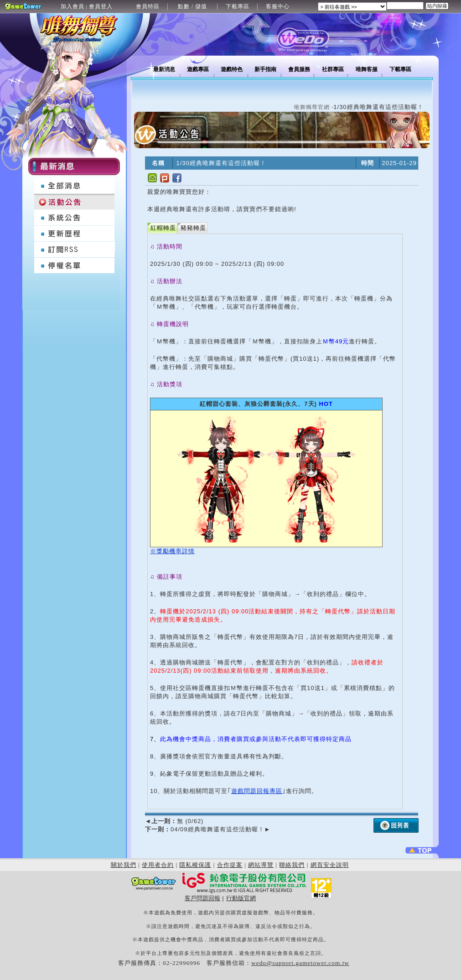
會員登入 (101, 6)
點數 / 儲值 (192, 6)
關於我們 (124, 865)
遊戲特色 (232, 69)
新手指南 (265, 69)
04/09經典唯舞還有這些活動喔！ (208, 829)
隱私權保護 (195, 865)
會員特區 (148, 6)
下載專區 (238, 6)
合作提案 (230, 865)
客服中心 (278, 6)
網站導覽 (261, 865)
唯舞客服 (367, 69)
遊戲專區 (198, 69)
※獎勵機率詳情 (172, 551)
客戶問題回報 (202, 898)
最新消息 (164, 69)
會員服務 (299, 69)
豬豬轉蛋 (193, 228)
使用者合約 (158, 865)
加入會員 (73, 6)
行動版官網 (241, 898)
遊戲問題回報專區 (257, 791)
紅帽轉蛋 (163, 228)
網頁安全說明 (330, 865)
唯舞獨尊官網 (312, 107)
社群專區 (333, 69)
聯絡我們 (292, 865)
